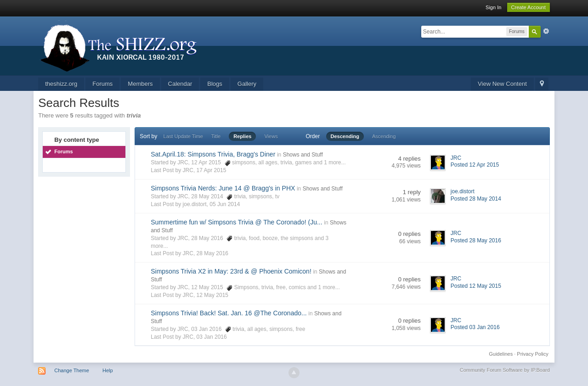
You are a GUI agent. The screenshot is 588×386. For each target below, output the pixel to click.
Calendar (180, 84)
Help (108, 370)
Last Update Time (183, 136)
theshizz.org (61, 84)
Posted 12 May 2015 (476, 286)
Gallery (247, 84)
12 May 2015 (212, 295)
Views (271, 136)
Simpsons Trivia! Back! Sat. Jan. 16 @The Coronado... (229, 313)
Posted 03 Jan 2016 (475, 327)
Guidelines (501, 354)
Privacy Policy (532, 354)
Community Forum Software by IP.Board (505, 370)
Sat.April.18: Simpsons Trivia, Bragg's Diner (213, 154)
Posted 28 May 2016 (476, 241)
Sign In (493, 7)
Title (216, 136)
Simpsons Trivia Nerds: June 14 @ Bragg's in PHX (223, 188)
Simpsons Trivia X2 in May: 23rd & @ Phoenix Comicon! (231, 271)
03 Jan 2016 (212, 337)
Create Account (529, 7)
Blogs (215, 84)
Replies (242, 136)
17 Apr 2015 (212, 170)
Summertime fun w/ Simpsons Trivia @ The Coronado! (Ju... (236, 222)
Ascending (384, 136)
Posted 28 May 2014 (476, 199)
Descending (345, 136)
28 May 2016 (212, 253)
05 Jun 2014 (225, 204)
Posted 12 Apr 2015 (475, 165)
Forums (102, 84)
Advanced (546, 31)
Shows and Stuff (303, 155)
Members (140, 84)
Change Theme (72, 370)
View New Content (502, 84)
